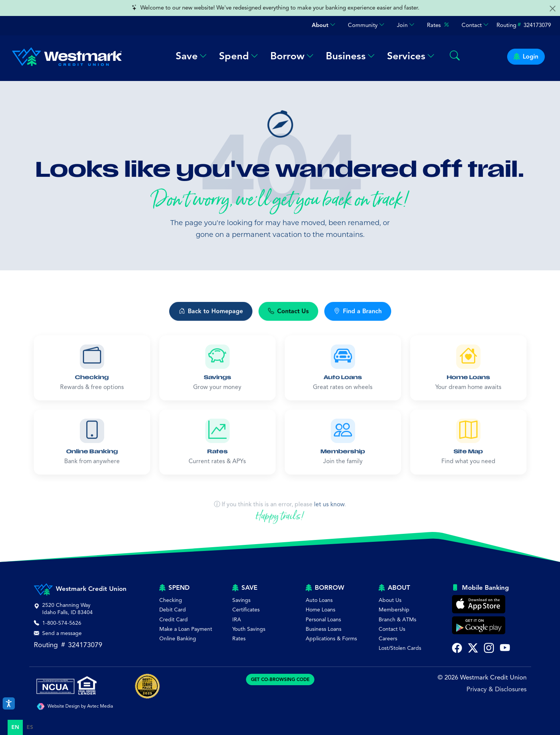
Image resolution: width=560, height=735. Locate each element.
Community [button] (366, 25)
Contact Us (288, 321)
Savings (241, 600)
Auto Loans (319, 600)
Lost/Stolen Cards (400, 648)
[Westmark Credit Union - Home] (64, 57)
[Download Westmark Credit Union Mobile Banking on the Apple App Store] (479, 604)
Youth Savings (249, 629)
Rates (438, 25)
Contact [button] (475, 25)
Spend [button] (239, 56)
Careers (388, 639)
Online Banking (178, 639)
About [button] (324, 25)
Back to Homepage (211, 321)
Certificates (246, 610)
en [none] (15, 727)
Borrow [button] (292, 56)
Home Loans (320, 610)
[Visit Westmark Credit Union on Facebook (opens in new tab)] (457, 649)
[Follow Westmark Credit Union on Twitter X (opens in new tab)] (473, 649)
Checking (171, 600)
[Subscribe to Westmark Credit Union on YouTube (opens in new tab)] (505, 649)
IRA (237, 620)
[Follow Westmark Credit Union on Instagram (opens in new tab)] (489, 649)
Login (526, 57)
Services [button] (411, 56)
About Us (390, 600)
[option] (30, 727)
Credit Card (174, 620)
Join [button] (406, 25)
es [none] (30, 727)
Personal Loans (323, 620)
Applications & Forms (331, 639)
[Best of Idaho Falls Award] (147, 686)
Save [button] (191, 56)
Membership (394, 610)
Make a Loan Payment (186, 629)
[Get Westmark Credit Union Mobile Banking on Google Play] (479, 625)
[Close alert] (553, 9)
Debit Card (173, 610)
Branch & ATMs (397, 620)
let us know (329, 527)
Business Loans (324, 629)
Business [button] (350, 56)
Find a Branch (358, 321)
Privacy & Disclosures (497, 689)
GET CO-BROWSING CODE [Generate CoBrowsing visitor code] (280, 679)
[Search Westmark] (455, 56)
